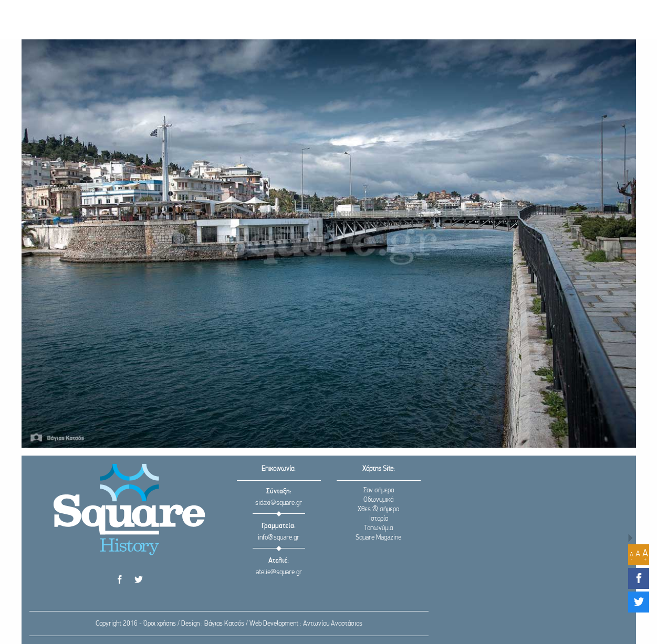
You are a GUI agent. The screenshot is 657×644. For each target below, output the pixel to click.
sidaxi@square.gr (279, 503)
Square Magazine (378, 538)
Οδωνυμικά (378, 500)
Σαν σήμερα (379, 490)
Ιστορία (379, 519)
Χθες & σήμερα (378, 509)
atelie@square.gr (279, 572)
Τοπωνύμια (378, 528)
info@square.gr (279, 538)
